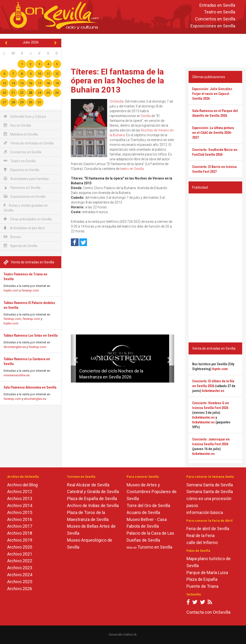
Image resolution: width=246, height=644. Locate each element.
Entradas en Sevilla (217, 5)
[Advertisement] (155, 50)
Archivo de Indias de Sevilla (93, 505)
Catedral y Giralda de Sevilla (93, 492)
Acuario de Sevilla (143, 512)
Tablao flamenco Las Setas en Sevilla (31, 335)
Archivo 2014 (20, 505)
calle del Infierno (202, 542)
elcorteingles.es (15, 347)
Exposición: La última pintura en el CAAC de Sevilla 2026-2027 (213, 133)
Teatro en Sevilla (220, 12)
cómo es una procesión (209, 498)
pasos (192, 505)
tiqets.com (11, 290)
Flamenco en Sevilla (22, 188)
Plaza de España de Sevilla (92, 498)
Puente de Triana (202, 586)
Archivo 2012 (20, 492)
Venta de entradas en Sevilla (29, 143)
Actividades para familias (26, 179)
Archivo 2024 (20, 575)
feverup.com (30, 290)
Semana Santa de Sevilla (210, 485)
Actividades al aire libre (24, 228)
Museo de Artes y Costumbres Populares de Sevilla (152, 492)
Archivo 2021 (20, 554)
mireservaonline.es (17, 375)
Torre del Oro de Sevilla (148, 505)
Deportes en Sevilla (21, 170)
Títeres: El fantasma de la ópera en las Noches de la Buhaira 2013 (117, 81)
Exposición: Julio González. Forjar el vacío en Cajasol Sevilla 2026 (213, 94)
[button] (73, 359)
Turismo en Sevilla (155, 547)
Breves (12, 237)
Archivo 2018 (20, 533)
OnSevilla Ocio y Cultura (25, 116)
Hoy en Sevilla (17, 125)
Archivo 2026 (20, 589)
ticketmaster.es (213, 391)
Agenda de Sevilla (20, 246)
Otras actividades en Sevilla (28, 219)
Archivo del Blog (22, 485)
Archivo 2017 (20, 526)
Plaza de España (202, 579)
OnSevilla (117, 101)
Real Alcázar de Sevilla (88, 485)
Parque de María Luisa (207, 573)
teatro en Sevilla (132, 169)
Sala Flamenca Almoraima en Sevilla (30, 387)
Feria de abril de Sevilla (208, 529)
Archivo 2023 (20, 568)
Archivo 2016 (20, 519)
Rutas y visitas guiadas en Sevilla (26, 208)
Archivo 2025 (20, 582)
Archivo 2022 (20, 561)
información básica (205, 512)
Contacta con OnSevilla (208, 612)
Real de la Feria (200, 536)
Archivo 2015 (20, 512)
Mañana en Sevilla (21, 134)
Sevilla (146, 116)
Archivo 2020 (20, 547)
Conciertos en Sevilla (215, 19)
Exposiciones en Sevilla (213, 26)
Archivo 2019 (20, 540)
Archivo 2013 (20, 498)
